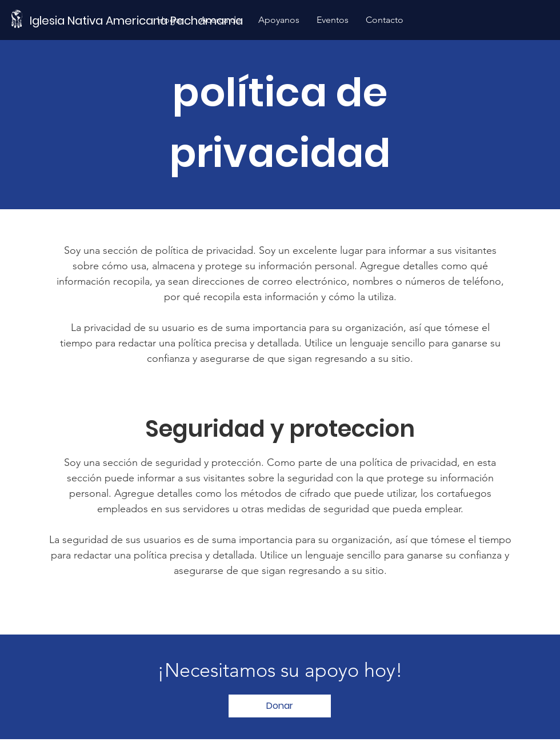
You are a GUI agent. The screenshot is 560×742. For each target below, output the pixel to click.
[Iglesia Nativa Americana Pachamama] (139, 20)
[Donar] (280, 706)
